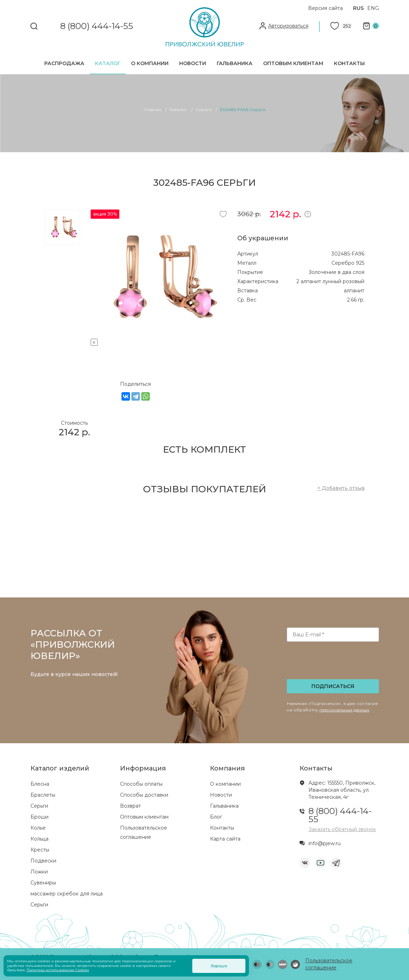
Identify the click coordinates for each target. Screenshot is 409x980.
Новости (193, 63)
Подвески (43, 861)
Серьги (39, 806)
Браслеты (43, 795)
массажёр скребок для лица (67, 894)
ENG (373, 8)
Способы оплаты (141, 784)
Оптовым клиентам (293, 63)
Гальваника (235, 63)
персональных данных (344, 710)
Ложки (39, 872)
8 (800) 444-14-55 (97, 26)
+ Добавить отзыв (341, 488)
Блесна (40, 784)
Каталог (108, 63)
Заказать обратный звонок (342, 829)
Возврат (130, 806)
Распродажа (64, 63)
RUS (358, 8)
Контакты (349, 63)
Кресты (40, 850)
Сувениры (43, 883)
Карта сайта (225, 839)
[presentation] (333, 663)
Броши (39, 817)
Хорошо (219, 966)
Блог (216, 817)
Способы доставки (144, 795)
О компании (150, 63)
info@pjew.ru (325, 843)
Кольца (39, 839)
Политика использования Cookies (58, 970)
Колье (38, 828)
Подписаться (333, 686)
